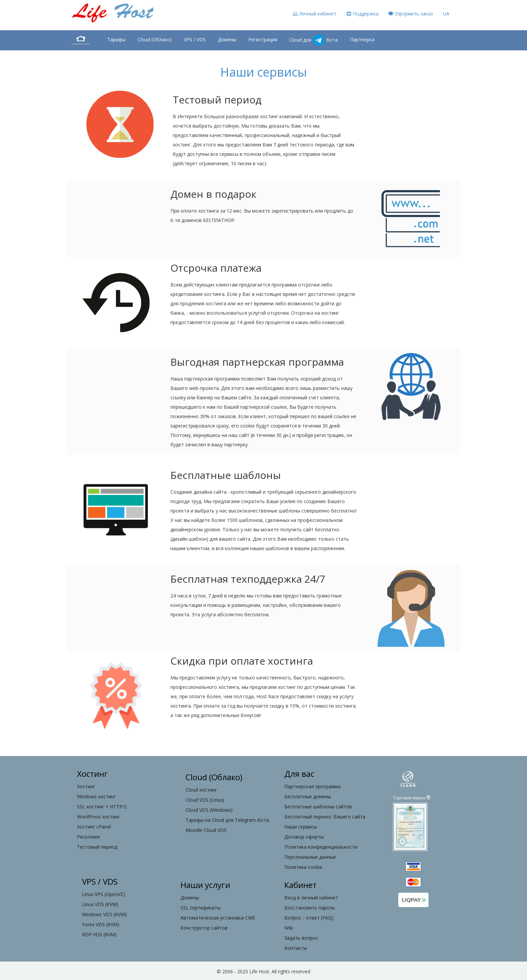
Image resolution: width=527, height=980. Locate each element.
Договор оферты (304, 837)
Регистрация (263, 39)
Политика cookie (303, 867)
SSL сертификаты (200, 908)
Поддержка (362, 14)
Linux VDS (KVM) (100, 904)
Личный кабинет (315, 14)
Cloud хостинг (201, 790)
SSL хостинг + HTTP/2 (102, 807)
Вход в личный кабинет (311, 898)
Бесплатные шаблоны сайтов (318, 807)
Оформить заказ (411, 14)
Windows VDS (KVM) (104, 914)
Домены (227, 39)
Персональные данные (310, 857)
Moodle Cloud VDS (206, 830)
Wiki (289, 928)
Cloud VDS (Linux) (205, 800)
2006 (228, 971)
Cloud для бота (314, 40)
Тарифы (116, 39)
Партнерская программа (312, 786)
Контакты (296, 948)
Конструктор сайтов (204, 928)
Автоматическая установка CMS (218, 918)
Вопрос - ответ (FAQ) (309, 918)
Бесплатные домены (308, 796)
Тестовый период (97, 847)
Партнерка (362, 39)
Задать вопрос (301, 938)
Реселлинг (89, 837)
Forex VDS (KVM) (101, 924)
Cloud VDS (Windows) (209, 810)
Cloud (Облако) (155, 39)
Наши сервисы (301, 827)
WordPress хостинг (98, 817)
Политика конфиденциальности (321, 847)
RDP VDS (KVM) (99, 934)
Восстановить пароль (310, 908)
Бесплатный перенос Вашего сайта (325, 817)
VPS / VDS (195, 39)
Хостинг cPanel (94, 827)
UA (446, 14)
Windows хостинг (96, 796)
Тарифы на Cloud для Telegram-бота (227, 820)
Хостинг (86, 786)
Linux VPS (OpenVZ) (104, 894)
